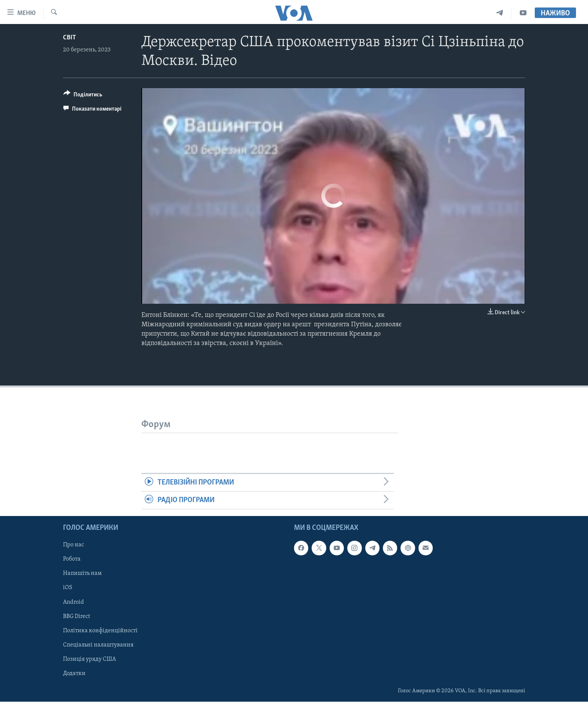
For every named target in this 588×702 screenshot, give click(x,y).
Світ (70, 38)
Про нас (73, 545)
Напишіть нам (82, 574)
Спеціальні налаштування (98, 645)
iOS (68, 588)
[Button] (83, 96)
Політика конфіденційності (100, 631)
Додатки (74, 673)
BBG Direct (76, 616)
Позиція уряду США (89, 659)
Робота (72, 559)
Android (73, 602)
